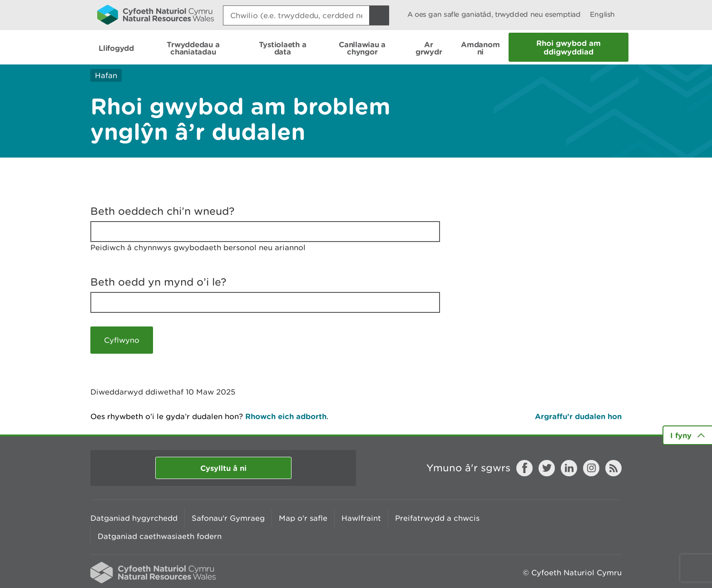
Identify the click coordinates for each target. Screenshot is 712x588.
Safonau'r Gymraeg (228, 518)
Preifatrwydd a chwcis (437, 518)
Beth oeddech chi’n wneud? (163, 211)
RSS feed (613, 468)
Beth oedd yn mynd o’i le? (158, 282)
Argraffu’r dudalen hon (578, 416)
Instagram (591, 468)
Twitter (547, 468)
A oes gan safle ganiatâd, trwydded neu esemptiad (494, 14)
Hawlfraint (361, 518)
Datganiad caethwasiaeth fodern (160, 536)
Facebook (524, 468)
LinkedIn (569, 468)
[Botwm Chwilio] (379, 15)
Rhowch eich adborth (286, 416)
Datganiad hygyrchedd (134, 518)
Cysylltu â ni (223, 468)
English (602, 14)
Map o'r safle (303, 518)
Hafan (106, 75)
